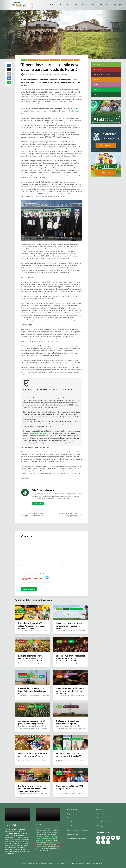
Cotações (86, 5)
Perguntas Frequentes (74, 814)
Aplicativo (70, 826)
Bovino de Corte (33, 60)
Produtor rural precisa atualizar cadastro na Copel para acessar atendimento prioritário (32, 791)
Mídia (61, 5)
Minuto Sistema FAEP (71, 674)
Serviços (22, 611)
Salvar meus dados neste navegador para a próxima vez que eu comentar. (43, 573)
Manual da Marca (72, 822)
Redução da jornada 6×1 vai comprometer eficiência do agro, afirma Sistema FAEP (32, 659)
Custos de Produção (25, 677)
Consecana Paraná (103, 818)
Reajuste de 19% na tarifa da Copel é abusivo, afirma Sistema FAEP (32, 691)
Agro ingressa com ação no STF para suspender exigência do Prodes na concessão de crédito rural (31, 725)
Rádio (66, 677)
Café (65, 641)
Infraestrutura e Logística (71, 707)
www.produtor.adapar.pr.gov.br (40, 433)
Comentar (56, 74)
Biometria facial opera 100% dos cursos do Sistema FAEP (70, 755)
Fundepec (100, 826)
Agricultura (23, 641)
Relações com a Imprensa (30, 74)
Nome (23, 566)
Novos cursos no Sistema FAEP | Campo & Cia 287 (68, 788)
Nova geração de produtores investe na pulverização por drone (70, 626)
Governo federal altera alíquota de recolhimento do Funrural (32, 757)
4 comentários (36, 693)
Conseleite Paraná (103, 822)
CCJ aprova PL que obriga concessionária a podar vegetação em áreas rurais (69, 724)
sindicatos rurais (17, 843)
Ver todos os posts (38, 504)
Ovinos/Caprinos (55, 60)
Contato (109, 5)
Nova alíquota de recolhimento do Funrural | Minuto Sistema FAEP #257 (69, 691)
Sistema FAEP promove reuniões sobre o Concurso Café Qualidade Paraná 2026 (70, 659)
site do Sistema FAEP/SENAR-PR (62, 443)
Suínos (77, 60)
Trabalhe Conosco (73, 834)
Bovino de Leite (44, 60)
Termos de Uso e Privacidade (76, 838)
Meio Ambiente (39, 707)
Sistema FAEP (97, 5)
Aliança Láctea (102, 814)
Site (63, 566)
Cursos (69, 5)
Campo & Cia (67, 772)
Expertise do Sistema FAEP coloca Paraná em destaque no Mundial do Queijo (32, 626)
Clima (77, 5)
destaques (25, 478)
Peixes (71, 60)
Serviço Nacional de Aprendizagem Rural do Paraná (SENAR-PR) (17, 841)
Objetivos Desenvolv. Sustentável (78, 830)
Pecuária (64, 60)
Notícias (53, 5)
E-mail (44, 566)
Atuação (24, 60)
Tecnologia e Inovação (76, 609)
